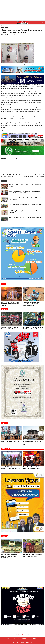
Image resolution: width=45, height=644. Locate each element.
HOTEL (4, 284)
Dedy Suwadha (8, 35)
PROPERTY (5, 423)
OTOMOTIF (5, 309)
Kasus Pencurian (17, 159)
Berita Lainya (11, 181)
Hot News (4, 181)
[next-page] (4, 224)
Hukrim (6, 28)
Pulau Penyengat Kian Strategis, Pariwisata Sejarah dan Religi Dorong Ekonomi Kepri (10, 556)
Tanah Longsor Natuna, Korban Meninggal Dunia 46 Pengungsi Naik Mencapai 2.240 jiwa (33, 176)
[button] (2, 22)
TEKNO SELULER (6, 449)
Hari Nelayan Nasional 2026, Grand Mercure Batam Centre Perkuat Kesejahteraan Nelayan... (32, 304)
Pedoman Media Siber (22, 638)
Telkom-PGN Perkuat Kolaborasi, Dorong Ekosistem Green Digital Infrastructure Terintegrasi (11, 468)
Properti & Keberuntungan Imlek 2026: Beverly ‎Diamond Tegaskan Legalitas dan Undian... (33, 443)
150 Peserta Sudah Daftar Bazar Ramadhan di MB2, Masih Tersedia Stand (12, 176)
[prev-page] (2, 224)
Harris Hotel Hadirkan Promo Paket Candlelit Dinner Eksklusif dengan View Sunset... (11, 304)
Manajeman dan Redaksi (12, 638)
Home (3, 26)
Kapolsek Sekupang (9, 159)
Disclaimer (30, 640)
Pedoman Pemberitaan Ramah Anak (20, 640)
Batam (6, 26)
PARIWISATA (5, 536)
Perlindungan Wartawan (32, 638)
